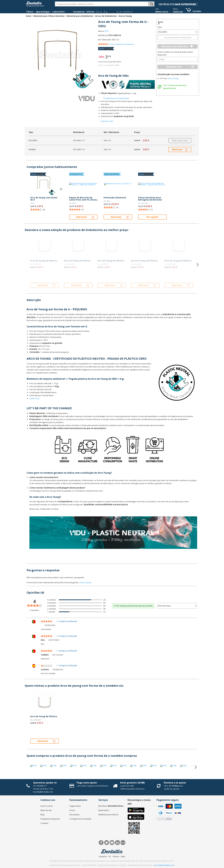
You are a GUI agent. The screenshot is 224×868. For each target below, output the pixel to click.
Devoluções (75, 815)
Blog (105, 12)
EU (110, 856)
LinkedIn (117, 843)
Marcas (99, 12)
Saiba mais (34, 398)
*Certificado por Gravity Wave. (116, 98)
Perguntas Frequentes (50, 819)
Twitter (107, 843)
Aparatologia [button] (43, 12)
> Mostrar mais (107, 121)
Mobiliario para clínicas (108, 815)
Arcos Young (125, 16)
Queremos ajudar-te (45, 783)
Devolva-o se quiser (175, 783)
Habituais (178, 12)
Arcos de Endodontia (106, 16)
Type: (160, 27)
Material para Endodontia (80, 16)
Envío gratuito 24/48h (133, 783)
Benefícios (111, 806)
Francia (116, 856)
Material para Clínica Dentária (49, 16)
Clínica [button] (30, 12)
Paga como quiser (87, 783)
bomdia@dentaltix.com (43, 792)
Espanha (103, 856)
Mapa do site (46, 810)
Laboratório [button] (59, 12)
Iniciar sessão (85, 582)
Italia (123, 856)
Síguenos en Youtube (112, 843)
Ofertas (90, 12)
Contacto (44, 823)
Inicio (29, 16)
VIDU (106, 31)
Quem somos (47, 806)
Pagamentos (75, 806)
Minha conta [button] (162, 12)
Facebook (101, 843)
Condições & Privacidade (80, 819)
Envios (72, 810)
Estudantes (79, 12)
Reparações (104, 810)
